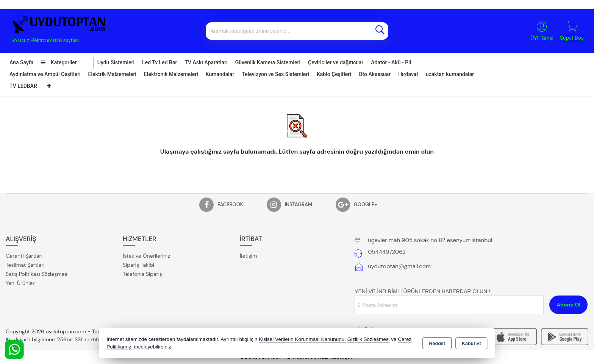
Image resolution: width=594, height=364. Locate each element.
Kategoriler (59, 62)
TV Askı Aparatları (206, 62)
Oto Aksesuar (375, 74)
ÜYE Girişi (542, 38)
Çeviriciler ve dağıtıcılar (336, 62)
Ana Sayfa (21, 62)
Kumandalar (220, 74)
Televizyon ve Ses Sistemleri (275, 74)
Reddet (437, 344)
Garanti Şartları (24, 256)
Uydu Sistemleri (116, 62)
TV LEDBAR (23, 86)
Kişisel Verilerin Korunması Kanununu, (302, 339)
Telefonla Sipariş (142, 274)
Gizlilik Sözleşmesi (369, 339)
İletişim (248, 256)
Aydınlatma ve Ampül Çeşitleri (45, 74)
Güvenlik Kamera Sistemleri (268, 62)
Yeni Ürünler (20, 283)
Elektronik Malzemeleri (171, 74)
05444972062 (387, 252)
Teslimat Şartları (25, 265)
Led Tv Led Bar (159, 62)
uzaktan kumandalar (450, 74)
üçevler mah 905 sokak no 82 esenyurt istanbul (430, 240)
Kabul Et (471, 344)
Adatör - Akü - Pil (391, 62)
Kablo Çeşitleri (334, 74)
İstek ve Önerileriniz (146, 256)
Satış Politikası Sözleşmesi (37, 274)
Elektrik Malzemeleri (112, 74)
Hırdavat (408, 74)
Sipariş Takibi (138, 265)
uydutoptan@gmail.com (399, 266)
